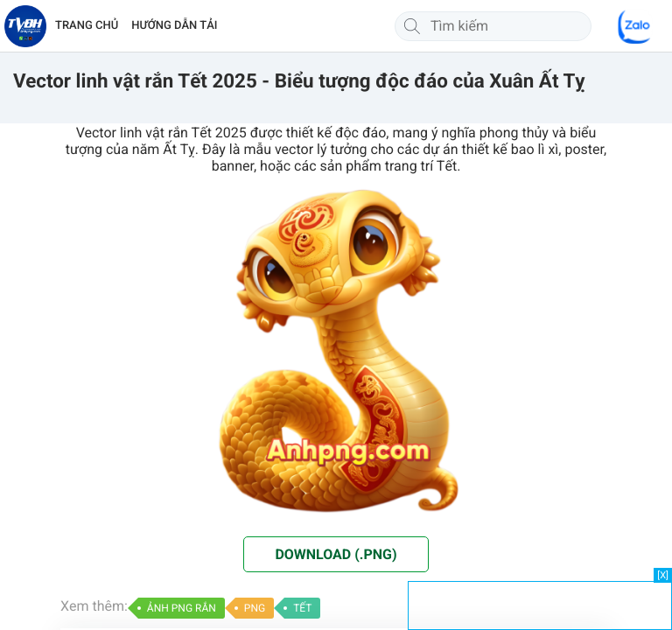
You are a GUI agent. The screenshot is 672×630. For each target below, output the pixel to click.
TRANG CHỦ (87, 26)
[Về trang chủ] (25, 26)
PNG (255, 608)
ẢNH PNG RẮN (182, 608)
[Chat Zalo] (635, 26)
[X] (663, 575)
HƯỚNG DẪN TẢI (174, 26)
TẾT (302, 608)
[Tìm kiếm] (412, 26)
